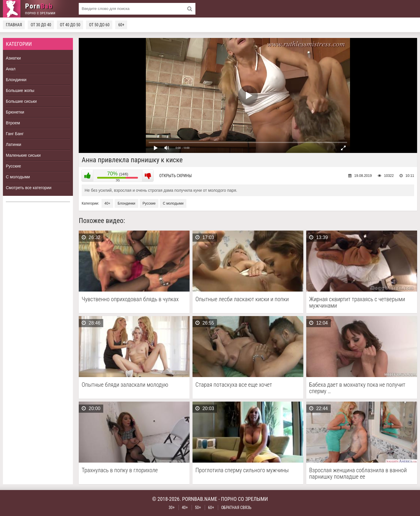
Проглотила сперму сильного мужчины (242, 470)
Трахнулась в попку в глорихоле (120, 470)
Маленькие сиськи (23, 155)
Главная (14, 25)
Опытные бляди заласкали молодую (125, 385)
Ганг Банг (15, 134)
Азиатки (13, 58)
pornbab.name (200, 499)
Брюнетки (15, 112)
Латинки (14, 144)
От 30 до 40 (41, 25)
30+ (172, 508)
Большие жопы (20, 90)
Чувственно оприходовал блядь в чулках (130, 299)
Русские (13, 166)
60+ (121, 25)
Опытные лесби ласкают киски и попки (242, 299)
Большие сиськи (21, 101)
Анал (11, 69)
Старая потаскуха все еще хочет (234, 385)
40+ (107, 203)
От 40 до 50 (70, 25)
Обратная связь (236, 508)
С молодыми (18, 177)
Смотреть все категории (29, 188)
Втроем (13, 123)
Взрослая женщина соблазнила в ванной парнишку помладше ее (358, 473)
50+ (198, 508)
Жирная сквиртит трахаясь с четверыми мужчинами (357, 302)
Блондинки (16, 80)
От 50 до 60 (99, 25)
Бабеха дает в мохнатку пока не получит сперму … (357, 388)
